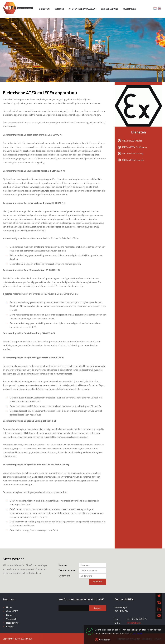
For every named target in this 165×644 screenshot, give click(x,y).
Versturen (98, 582)
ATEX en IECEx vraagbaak (83, 9)
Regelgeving (12, 623)
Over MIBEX (129, 9)
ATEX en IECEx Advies (132, 141)
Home (9, 607)
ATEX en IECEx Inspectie (133, 160)
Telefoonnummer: (66, 570)
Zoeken (98, 608)
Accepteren (105, 640)
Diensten (44, 9)
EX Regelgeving (110, 9)
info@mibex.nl (134, 623)
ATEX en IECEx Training (133, 153)
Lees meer (137, 633)
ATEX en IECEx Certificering (134, 147)
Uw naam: (63, 565)
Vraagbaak (11, 619)
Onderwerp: (64, 576)
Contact (59, 9)
